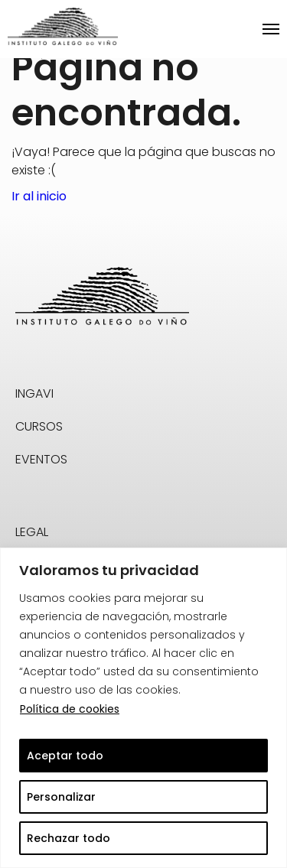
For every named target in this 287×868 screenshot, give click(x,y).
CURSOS (39, 426)
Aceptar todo (65, 756)
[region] (143, 708)
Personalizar (61, 797)
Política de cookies (70, 709)
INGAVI (34, 393)
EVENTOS (41, 459)
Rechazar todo (68, 838)
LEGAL (32, 532)
